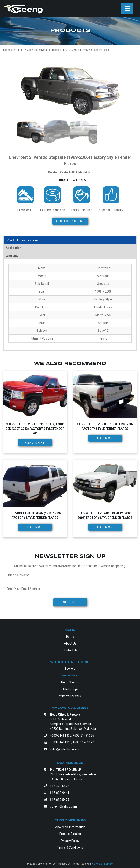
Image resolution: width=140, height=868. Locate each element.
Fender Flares (70, 675)
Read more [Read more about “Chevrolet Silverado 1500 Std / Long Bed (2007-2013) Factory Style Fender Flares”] (35, 443)
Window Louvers (70, 696)
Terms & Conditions (70, 847)
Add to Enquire (70, 221)
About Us (70, 643)
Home (70, 637)
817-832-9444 (60, 793)
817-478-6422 (60, 786)
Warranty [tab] (12, 256)
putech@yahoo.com (63, 806)
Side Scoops (70, 689)
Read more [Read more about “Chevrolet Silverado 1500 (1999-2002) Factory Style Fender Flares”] (105, 438)
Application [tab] (14, 248)
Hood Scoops (70, 682)
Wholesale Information (70, 827)
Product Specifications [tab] (23, 240)
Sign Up (70, 602)
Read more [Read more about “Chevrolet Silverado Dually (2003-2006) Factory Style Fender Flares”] (105, 527)
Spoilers (70, 669)
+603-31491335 (61, 735)
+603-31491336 (83, 735)
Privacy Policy (70, 841)
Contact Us (70, 650)
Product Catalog (70, 834)
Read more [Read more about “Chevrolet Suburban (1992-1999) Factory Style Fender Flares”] (35, 527)
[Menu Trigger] (127, 8)
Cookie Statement (103, 864)
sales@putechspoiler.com (67, 749)
